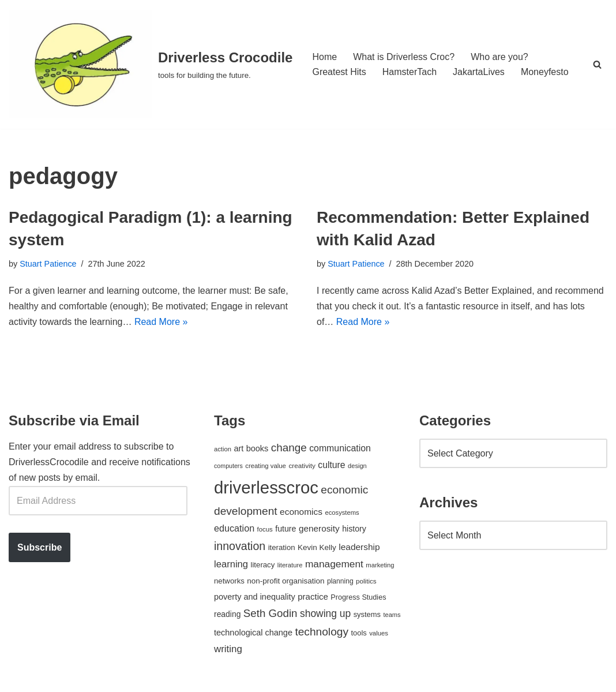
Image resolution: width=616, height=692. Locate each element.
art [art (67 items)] (238, 448)
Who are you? (499, 57)
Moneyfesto (545, 72)
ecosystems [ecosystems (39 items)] (342, 513)
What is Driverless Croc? (404, 57)
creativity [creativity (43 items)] (302, 465)
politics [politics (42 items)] (366, 581)
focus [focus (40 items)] (265, 529)
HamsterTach (410, 72)
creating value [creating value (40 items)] (266, 466)
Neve (19, 677)
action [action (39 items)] (223, 449)
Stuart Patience (48, 264)
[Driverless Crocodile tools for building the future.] (151, 64)
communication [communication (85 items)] (340, 448)
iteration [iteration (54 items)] (282, 547)
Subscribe (40, 547)
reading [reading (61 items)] (227, 614)
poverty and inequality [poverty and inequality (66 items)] (255, 597)
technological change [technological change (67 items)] (253, 633)
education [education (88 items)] (234, 528)
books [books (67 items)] (258, 448)
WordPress (112, 677)
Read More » (161, 322)
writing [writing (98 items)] (228, 649)
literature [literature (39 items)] (290, 565)
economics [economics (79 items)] (301, 512)
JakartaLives (479, 72)
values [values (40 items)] (379, 633)
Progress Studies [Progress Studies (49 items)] (358, 597)
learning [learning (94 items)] (231, 564)
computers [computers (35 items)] (228, 466)
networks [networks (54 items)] (229, 581)
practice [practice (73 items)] (313, 596)
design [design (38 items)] (357, 466)
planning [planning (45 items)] (340, 581)
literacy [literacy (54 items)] (263, 565)
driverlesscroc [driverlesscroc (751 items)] (266, 487)
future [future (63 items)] (286, 529)
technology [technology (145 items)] (322, 632)
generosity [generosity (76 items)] (319, 528)
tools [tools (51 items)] (358, 633)
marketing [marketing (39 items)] (380, 565)
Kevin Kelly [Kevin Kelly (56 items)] (317, 547)
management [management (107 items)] (334, 564)
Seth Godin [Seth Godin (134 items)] (271, 613)
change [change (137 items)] (289, 448)
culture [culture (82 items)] (331, 465)
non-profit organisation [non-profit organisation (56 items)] (286, 581)
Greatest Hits (339, 72)
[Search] (597, 64)
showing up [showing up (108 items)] (325, 614)
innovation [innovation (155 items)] (240, 546)
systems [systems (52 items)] (367, 614)
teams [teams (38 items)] (392, 615)
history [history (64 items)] (354, 529)
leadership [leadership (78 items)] (359, 547)
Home (324, 57)
